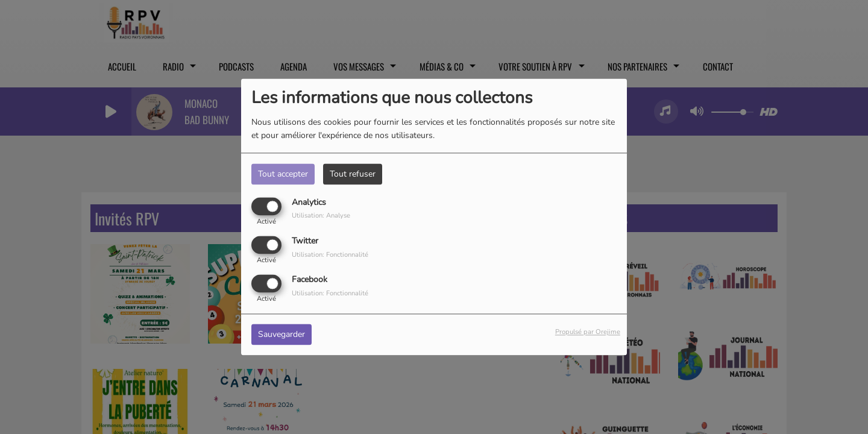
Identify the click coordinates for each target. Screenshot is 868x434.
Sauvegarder (281, 335)
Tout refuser (353, 174)
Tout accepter (283, 174)
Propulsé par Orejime (588, 332)
